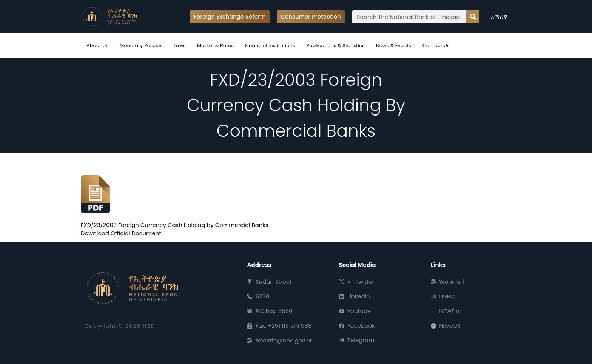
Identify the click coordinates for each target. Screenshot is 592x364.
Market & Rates (215, 45)
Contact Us (436, 45)
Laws (180, 45)
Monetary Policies (141, 45)
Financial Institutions (270, 45)
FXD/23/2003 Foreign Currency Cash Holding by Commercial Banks (175, 225)
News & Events (394, 45)
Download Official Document (121, 233)
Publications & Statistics (336, 45)
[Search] (473, 17)
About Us (97, 45)
